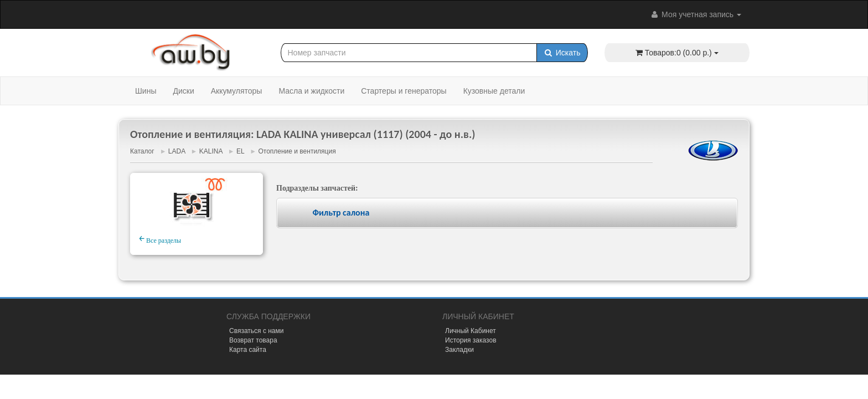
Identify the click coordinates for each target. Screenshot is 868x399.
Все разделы (160, 239)
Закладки (459, 350)
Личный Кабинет (471, 331)
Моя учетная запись (695, 14)
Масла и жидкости (311, 91)
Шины (146, 91)
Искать (562, 53)
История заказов (471, 340)
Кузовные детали (494, 91)
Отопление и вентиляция (297, 151)
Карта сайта (248, 350)
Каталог (142, 151)
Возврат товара (253, 340)
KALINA (211, 151)
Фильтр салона (341, 213)
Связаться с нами (256, 331)
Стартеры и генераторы (404, 91)
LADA (177, 151)
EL (240, 151)
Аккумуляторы (237, 91)
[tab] (507, 213)
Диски (183, 91)
